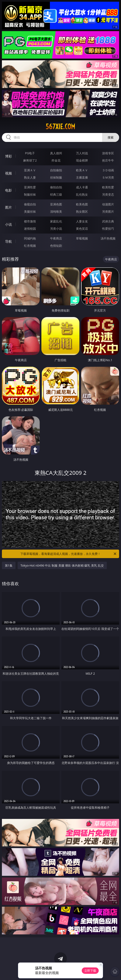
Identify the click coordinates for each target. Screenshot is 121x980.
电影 (8, 190)
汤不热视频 (108, 238)
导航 (8, 241)
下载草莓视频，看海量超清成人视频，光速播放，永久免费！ (69, 554)
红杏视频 (30, 246)
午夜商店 (56, 238)
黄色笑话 (82, 229)
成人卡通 (82, 187)
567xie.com (60, 127)
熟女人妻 (30, 177)
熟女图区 (82, 211)
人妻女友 (82, 221)
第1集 (9, 565)
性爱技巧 (108, 229)
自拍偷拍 (56, 170)
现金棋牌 (82, 160)
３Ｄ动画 (108, 170)
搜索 (111, 137)
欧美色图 (82, 204)
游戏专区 (108, 153)
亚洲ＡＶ (30, 170)
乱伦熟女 (82, 194)
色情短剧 (56, 246)
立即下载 (90, 971)
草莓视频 (82, 238)
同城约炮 (30, 238)
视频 (8, 173)
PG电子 (30, 153)
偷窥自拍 (30, 204)
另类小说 (56, 229)
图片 (8, 207)
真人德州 (56, 153)
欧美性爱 (108, 187)
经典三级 (56, 194)
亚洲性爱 (30, 187)
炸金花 (56, 160)
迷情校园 (30, 229)
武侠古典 (108, 221)
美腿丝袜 (30, 211)
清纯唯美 (56, 211)
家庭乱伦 (56, 221)
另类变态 (108, 194)
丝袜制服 (56, 177)
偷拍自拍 (56, 187)
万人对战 (82, 153)
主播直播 (82, 177)
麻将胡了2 (30, 160)
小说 (8, 224)
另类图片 (108, 211)
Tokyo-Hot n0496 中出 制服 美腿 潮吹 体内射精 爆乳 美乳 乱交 (62, 565)
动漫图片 (108, 204)
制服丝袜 (30, 194)
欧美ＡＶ (82, 170)
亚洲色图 (56, 204)
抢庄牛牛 (108, 160)
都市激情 (30, 221)
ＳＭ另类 (108, 177)
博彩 (8, 156)
